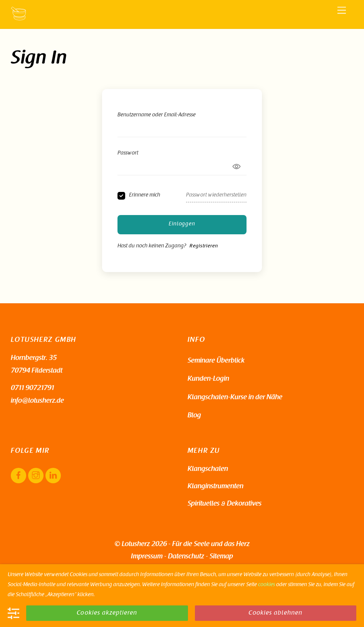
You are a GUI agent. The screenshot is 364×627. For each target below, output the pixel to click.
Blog (194, 416)
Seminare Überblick (216, 361)
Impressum (147, 557)
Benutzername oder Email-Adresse (157, 115)
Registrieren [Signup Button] (204, 246)
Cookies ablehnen (275, 613)
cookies (267, 585)
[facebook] (18, 476)
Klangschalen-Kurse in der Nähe (235, 398)
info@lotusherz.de (37, 401)
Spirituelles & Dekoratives (225, 504)
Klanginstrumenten (216, 487)
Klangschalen (208, 469)
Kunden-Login (208, 379)
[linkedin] (53, 476)
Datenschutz (186, 557)
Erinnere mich (145, 195)
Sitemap (221, 557)
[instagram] (36, 476)
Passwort (128, 153)
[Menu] (342, 11)
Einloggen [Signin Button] (182, 224)
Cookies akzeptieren (107, 613)
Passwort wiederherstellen (216, 195)
